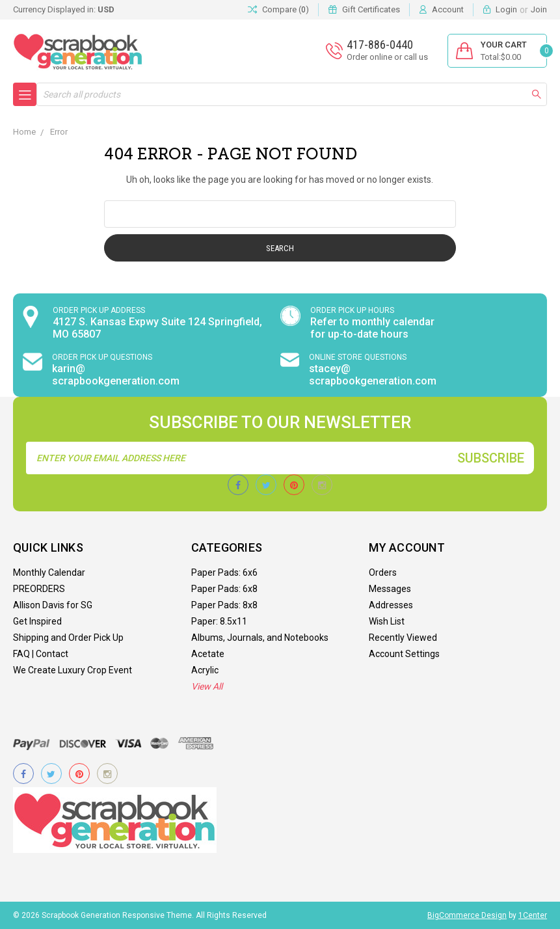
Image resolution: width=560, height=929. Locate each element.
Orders (383, 572)
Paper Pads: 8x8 (224, 605)
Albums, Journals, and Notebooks (260, 638)
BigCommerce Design (467, 915)
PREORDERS (39, 589)
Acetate (208, 654)
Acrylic (205, 670)
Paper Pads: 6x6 (224, 572)
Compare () (278, 10)
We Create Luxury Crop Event (73, 670)
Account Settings (404, 654)
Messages (390, 589)
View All (207, 686)
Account (448, 9)
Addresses (391, 605)
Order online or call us (387, 57)
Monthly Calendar (49, 572)
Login (506, 9)
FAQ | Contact (41, 654)
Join (539, 9)
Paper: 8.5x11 (219, 621)
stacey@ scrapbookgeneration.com (373, 375)
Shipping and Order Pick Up (68, 638)
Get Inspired (37, 621)
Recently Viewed (403, 638)
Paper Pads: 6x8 (224, 589)
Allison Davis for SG (53, 605)
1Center (533, 915)
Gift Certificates (371, 9)
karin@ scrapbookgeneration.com (116, 375)
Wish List (387, 621)
